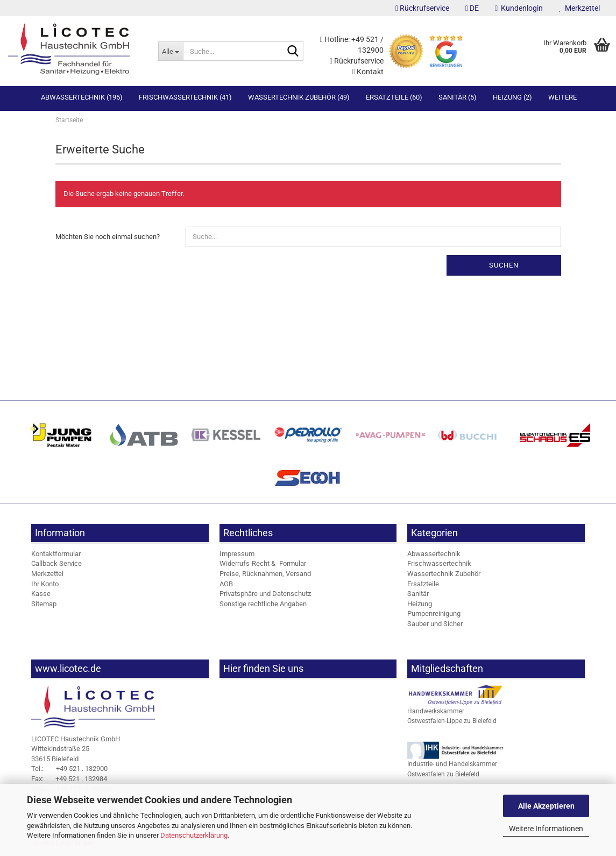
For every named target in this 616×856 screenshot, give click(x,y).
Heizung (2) (512, 97)
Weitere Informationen (546, 829)
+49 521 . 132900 (69, 772)
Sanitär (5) (458, 97)
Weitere (562, 97)
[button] (472, 8)
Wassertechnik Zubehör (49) (299, 97)
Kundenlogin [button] (519, 8)
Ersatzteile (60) (394, 97)
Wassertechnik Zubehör (444, 577)
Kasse (41, 597)
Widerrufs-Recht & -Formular (263, 567)
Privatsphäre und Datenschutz (265, 597)
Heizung (420, 606)
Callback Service (56, 567)
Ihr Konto (45, 587)
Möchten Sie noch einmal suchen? (108, 239)
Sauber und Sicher (435, 627)
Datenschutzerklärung (194, 835)
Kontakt (368, 72)
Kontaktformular (56, 557)
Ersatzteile (423, 587)
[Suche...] (171, 51)
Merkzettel (579, 8)
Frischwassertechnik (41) (185, 97)
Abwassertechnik (434, 557)
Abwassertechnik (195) (82, 97)
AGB (226, 587)
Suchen (504, 268)
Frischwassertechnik (439, 567)
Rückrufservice (422, 8)
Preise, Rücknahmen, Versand (265, 577)
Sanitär (418, 597)
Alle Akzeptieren (546, 806)
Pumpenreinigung (434, 617)
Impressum (237, 557)
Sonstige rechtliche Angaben (263, 606)
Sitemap (44, 606)
